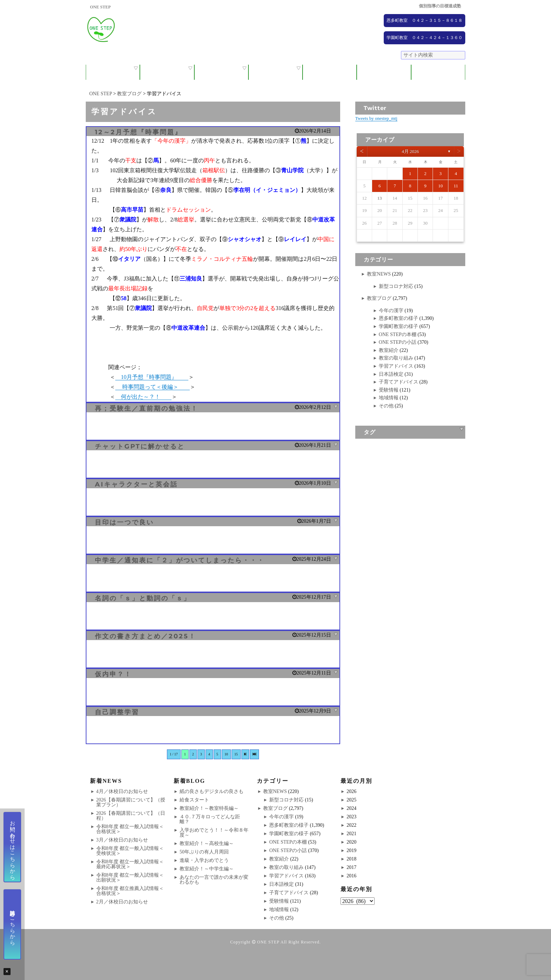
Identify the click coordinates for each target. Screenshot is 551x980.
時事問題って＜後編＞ (153, 387)
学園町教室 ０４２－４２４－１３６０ (424, 38)
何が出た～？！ (143, 397)
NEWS (384, 72)
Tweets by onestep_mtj (376, 118)
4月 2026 (410, 151)
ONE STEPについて (113, 72)
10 (226, 754)
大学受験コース (330, 72)
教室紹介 (221, 72)
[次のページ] (245, 754)
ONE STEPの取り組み (275, 72)
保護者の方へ (167, 72)
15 (236, 754)
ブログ (438, 72)
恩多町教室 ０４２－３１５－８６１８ (424, 20)
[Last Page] (254, 754)
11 (456, 186)
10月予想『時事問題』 (152, 377)
